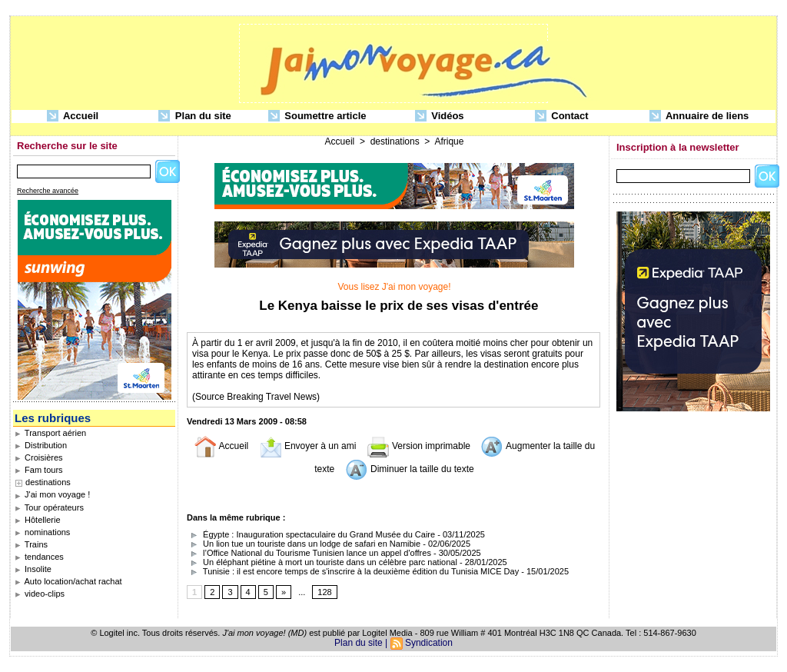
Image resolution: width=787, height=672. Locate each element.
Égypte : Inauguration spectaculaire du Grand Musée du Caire (311, 534)
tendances (39, 557)
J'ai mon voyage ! (52, 494)
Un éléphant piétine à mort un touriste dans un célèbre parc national (322, 562)
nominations (42, 532)
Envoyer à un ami (308, 446)
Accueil (73, 116)
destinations (48, 482)
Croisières (39, 457)
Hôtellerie (38, 520)
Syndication (429, 643)
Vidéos (440, 116)
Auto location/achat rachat (68, 581)
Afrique (449, 141)
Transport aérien (50, 433)
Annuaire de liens (699, 116)
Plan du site (195, 116)
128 (324, 592)
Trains (31, 544)
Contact (562, 116)
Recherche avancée (48, 191)
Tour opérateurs (49, 507)
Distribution (41, 445)
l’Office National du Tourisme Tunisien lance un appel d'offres (309, 553)
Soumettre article (317, 116)
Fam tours (39, 470)
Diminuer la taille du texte (410, 469)
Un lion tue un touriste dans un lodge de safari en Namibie (304, 544)
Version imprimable (418, 446)
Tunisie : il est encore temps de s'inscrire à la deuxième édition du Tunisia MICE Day (354, 571)
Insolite (33, 569)
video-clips (40, 594)
